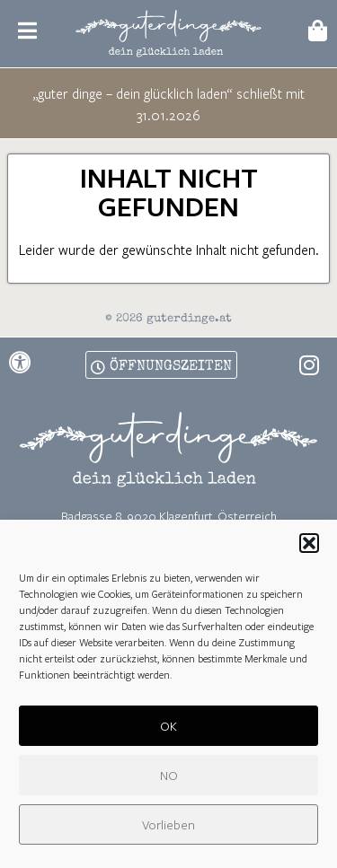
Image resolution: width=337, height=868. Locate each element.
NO (169, 775)
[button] (309, 543)
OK (168, 726)
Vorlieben (168, 824)
